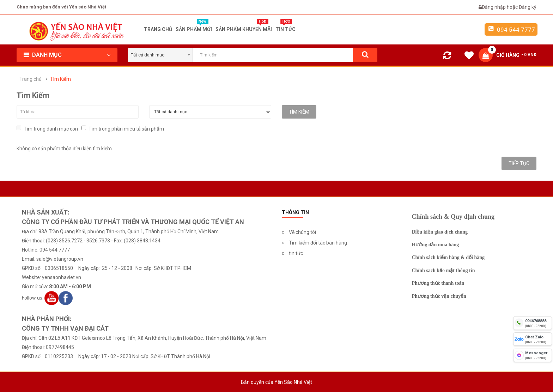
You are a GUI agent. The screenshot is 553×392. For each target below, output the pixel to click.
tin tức (296, 253)
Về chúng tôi (302, 232)
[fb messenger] (533, 355)
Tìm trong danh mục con (47, 129)
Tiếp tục (519, 163)
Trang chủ (31, 79)
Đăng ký (528, 7)
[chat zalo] (533, 339)
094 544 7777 (511, 29)
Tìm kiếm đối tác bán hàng (318, 243)
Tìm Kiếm (60, 79)
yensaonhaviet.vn (62, 277)
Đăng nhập (494, 7)
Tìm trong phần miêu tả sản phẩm (123, 129)
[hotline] (533, 323)
